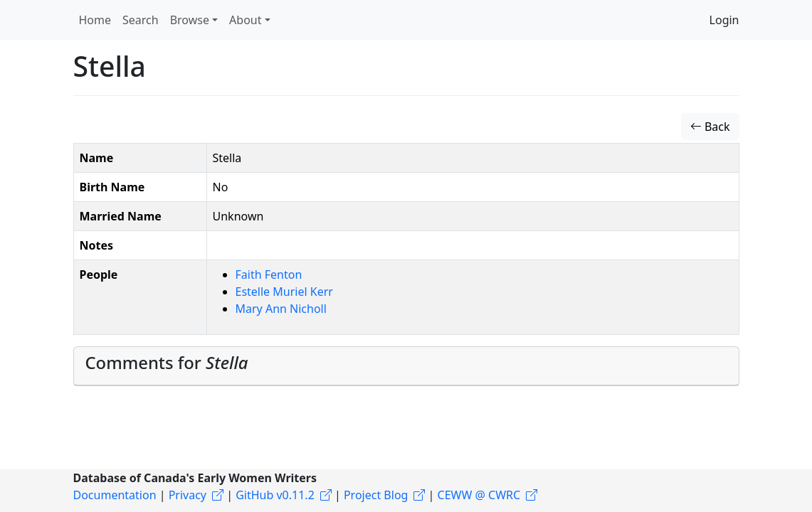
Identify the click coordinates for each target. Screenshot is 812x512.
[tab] (406, 366)
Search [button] (141, 20)
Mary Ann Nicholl (281, 309)
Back (710, 127)
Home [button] (95, 20)
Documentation (115, 495)
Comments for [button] (167, 363)
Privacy (188, 495)
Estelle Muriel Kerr (284, 292)
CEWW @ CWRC (479, 495)
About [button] (245, 20)
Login (724, 20)
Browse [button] (190, 20)
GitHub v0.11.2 (275, 495)
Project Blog (376, 495)
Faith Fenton (269, 274)
